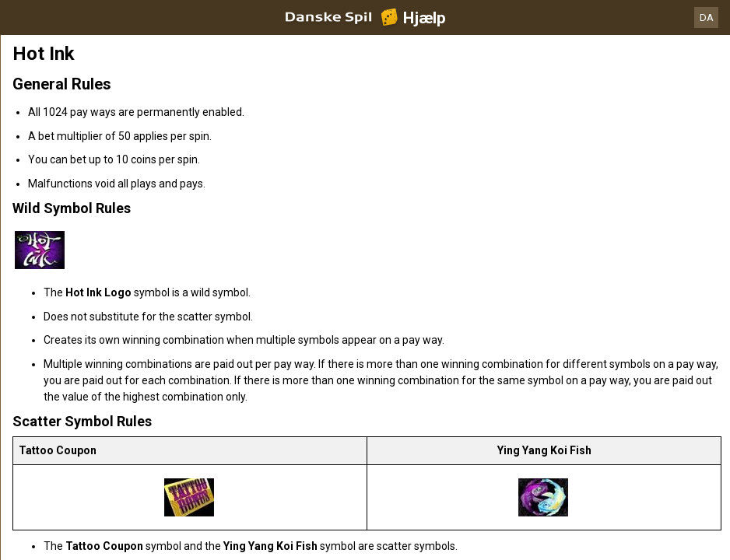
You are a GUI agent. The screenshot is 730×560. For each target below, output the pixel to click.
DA (707, 17)
